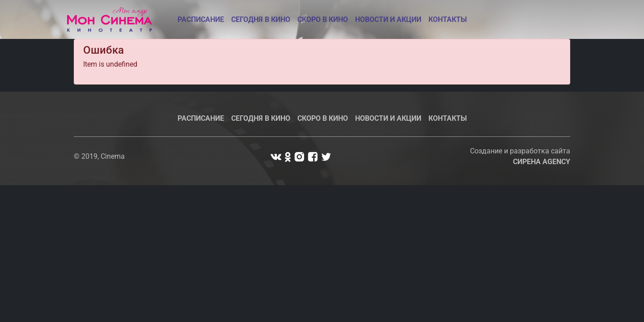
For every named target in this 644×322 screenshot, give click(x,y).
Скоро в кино (323, 19)
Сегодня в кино (261, 19)
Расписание (201, 19)
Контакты (448, 19)
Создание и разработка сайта (520, 156)
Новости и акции (388, 19)
